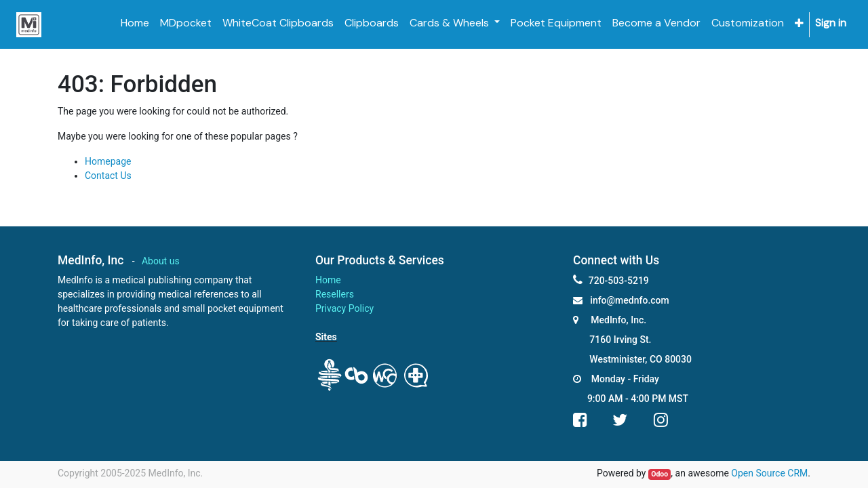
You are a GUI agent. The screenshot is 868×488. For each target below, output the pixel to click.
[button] (799, 23)
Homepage (108, 161)
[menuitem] (135, 23)
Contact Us (108, 176)
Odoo (659, 474)
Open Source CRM (769, 473)
